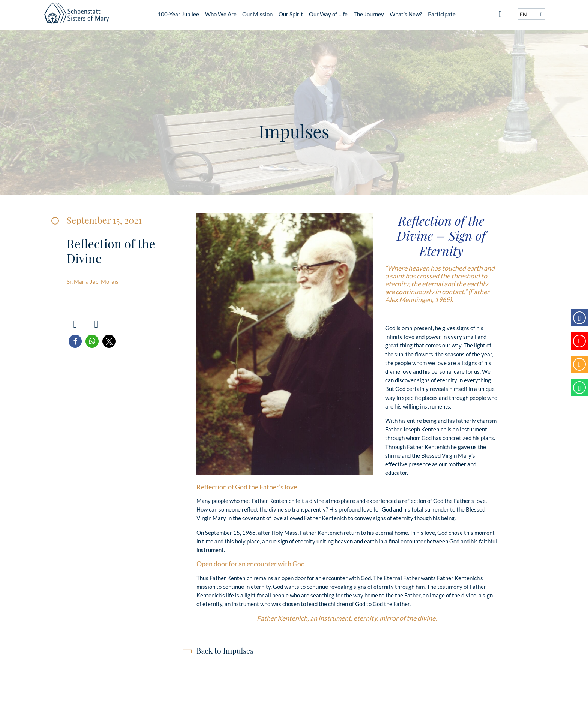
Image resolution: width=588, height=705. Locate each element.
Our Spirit (291, 11)
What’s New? (406, 11)
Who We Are (221, 11)
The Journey (369, 11)
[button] (75, 341)
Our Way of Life (328, 11)
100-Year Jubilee (178, 11)
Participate (442, 11)
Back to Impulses (225, 650)
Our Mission (257, 11)
